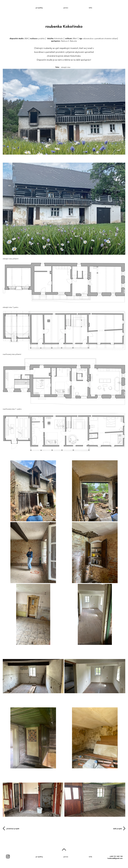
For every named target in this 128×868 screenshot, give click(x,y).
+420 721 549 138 (116, 856)
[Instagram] (8, 856)
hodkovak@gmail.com (115, 858)
